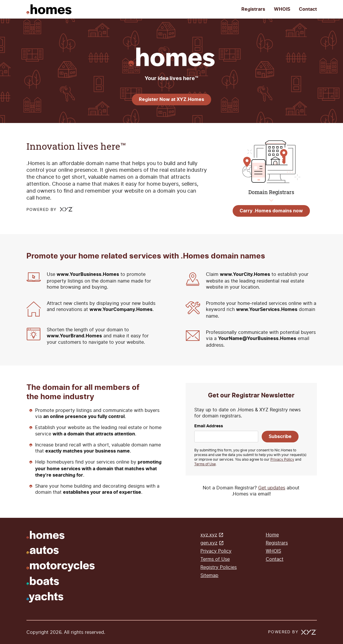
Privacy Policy (282, 460)
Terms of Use (205, 464)
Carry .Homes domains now (271, 211)
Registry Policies (219, 567)
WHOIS (282, 9)
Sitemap (209, 575)
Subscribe (280, 437)
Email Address (209, 426)
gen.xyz (209, 543)
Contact (308, 9)
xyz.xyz (209, 535)
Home (272, 535)
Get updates (272, 488)
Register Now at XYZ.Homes (171, 100)
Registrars (253, 9)
